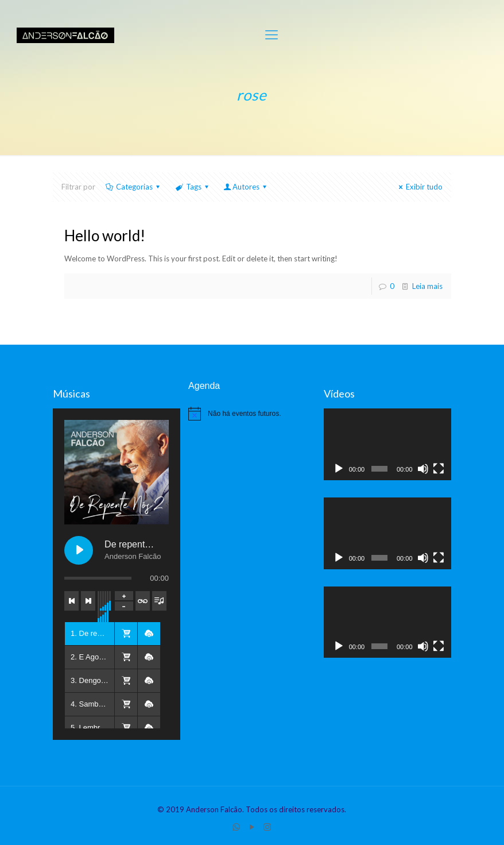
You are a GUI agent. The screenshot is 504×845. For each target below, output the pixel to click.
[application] (387, 444)
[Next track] (88, 601)
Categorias (133, 187)
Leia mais (427, 286)
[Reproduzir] (339, 469)
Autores (246, 187)
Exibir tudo (419, 187)
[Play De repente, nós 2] (79, 550)
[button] (126, 634)
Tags (192, 187)
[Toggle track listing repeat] (143, 601)
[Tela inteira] (439, 469)
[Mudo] (423, 469)
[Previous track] (71, 601)
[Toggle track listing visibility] (159, 601)
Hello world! (105, 236)
